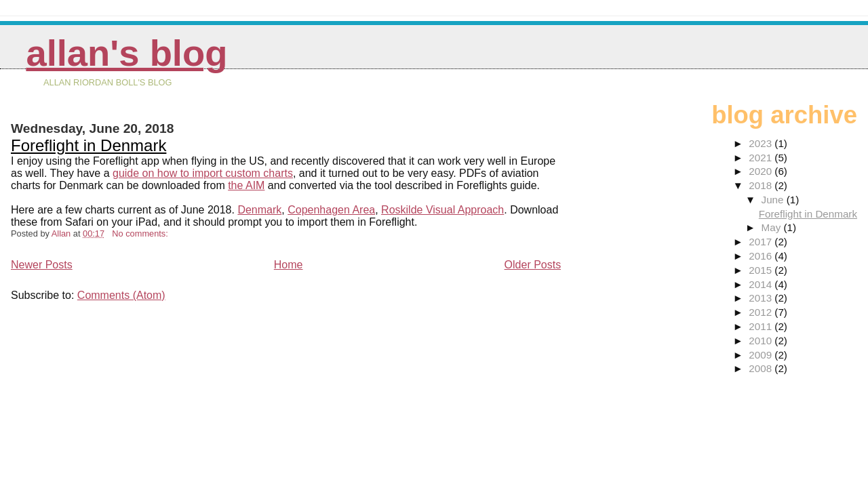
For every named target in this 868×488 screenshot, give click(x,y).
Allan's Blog (126, 53)
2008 (762, 368)
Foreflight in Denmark (88, 145)
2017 (762, 242)
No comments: (141, 233)
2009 (762, 355)
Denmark (259, 210)
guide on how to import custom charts (203, 173)
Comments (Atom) (121, 295)
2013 (762, 298)
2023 (762, 143)
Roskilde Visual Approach (442, 210)
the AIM (246, 185)
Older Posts (533, 265)
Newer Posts (42, 265)
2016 (762, 256)
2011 (762, 326)
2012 (762, 312)
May (773, 227)
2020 (762, 171)
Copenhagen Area (331, 210)
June (774, 200)
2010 (762, 341)
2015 (762, 270)
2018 (762, 185)
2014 (762, 284)
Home (289, 265)
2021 (762, 158)
